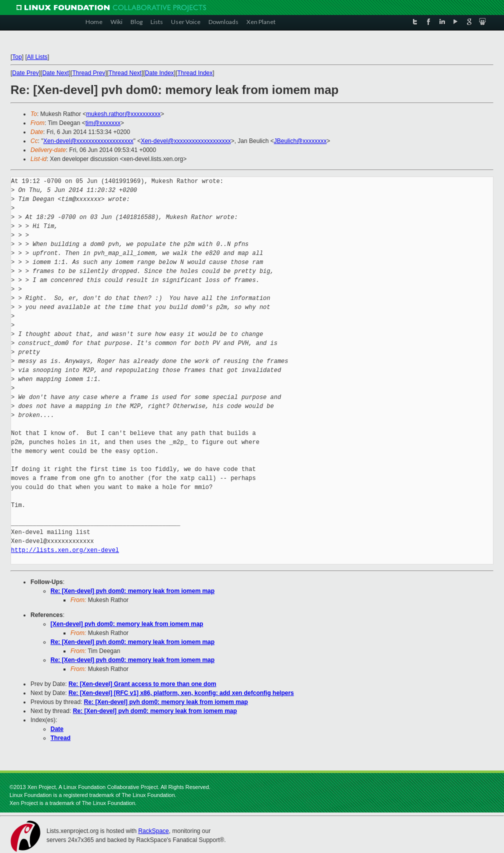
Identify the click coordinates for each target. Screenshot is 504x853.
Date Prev (25, 73)
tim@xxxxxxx (103, 123)
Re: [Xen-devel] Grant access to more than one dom (142, 684)
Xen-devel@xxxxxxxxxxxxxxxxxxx (88, 141)
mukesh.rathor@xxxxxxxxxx (123, 114)
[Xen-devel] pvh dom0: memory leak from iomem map (127, 624)
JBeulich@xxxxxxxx (300, 141)
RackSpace (153, 831)
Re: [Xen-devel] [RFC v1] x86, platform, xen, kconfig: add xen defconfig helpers (181, 693)
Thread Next (125, 73)
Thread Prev (88, 73)
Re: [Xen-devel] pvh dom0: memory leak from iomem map (132, 591)
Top (17, 57)
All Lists (37, 57)
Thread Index (195, 73)
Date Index (159, 73)
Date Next (55, 73)
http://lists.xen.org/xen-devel (65, 550)
